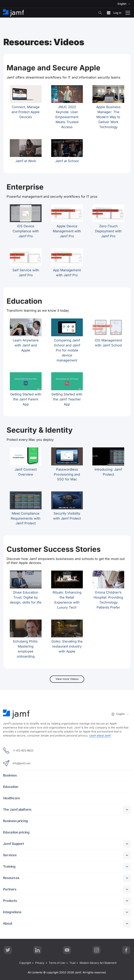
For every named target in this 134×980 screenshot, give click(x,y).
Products (10, 901)
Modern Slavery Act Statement (98, 963)
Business (10, 775)
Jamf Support (13, 844)
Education (11, 787)
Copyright (25, 963)
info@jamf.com (17, 763)
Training (9, 867)
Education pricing (16, 832)
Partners (10, 889)
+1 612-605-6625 (18, 750)
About (8, 924)
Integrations (12, 912)
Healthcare (11, 798)
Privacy (40, 963)
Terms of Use (57, 963)
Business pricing (15, 821)
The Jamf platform (17, 810)
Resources (11, 878)
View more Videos (67, 679)
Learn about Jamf (100, 735)
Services (10, 855)
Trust (72, 963)
